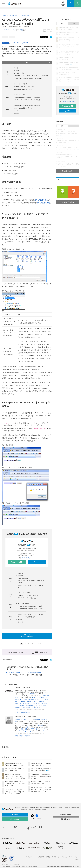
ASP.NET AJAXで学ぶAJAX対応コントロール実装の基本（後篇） (24, 672)
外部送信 (77, 859)
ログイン (36, 562)
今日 (62, 24)
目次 (38, 63)
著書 (22, 729)
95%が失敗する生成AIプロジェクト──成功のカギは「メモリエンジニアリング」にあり (15, 784)
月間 (73, 24)
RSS (33, 729)
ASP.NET (5, 37)
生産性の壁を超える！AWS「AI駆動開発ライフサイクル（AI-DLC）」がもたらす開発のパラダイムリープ (41, 789)
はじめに (17, 68)
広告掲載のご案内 (66, 819)
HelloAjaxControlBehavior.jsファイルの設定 (28, 100)
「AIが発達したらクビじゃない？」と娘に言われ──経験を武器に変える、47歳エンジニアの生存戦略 (15, 791)
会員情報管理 (41, 857)
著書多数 (37, 707)
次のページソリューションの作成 (27, 636)
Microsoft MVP (30, 694)
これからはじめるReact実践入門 (28, 705)
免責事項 (48, 857)
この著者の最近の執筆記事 (22, 712)
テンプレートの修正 (20, 95)
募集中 (28, 727)
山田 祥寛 (21, 30)
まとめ (16, 111)
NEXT (40, 644)
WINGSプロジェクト (22, 720)
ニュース (73, 126)
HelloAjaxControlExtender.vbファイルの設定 (28, 97)
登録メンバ (40, 725)
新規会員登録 (17, 562)
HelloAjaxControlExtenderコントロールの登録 (27, 105)
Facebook (46, 731)
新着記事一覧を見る (68, 171)
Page (7, 86)
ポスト (43, 37)
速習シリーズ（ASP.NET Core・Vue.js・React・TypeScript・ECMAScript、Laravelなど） (32, 701)
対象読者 (17, 71)
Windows (12, 37)
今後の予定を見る (68, 202)
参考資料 (17, 113)
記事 (26, 729)
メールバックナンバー (27, 558)
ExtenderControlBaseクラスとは (23, 89)
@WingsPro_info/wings (25, 731)
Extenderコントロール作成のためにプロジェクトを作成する (31, 76)
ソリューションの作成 (20, 84)
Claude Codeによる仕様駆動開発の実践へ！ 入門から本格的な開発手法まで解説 (41, 776)
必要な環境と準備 (19, 73)
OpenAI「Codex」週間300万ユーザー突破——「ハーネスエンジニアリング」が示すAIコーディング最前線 (15, 776)
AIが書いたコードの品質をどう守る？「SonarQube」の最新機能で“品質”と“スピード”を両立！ (67, 156)
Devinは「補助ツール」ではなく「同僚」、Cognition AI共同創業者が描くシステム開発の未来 (67, 133)
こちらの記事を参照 (41, 200)
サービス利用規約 (62, 857)
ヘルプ (25, 857)
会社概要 (54, 857)
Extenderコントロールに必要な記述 (24, 86)
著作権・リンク (32, 857)
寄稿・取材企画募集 (66, 815)
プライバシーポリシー (74, 857)
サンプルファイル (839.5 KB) (20, 43)
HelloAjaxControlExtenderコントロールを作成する (28, 78)
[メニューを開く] (4, 4)
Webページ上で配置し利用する (23, 108)
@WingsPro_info (40, 729)
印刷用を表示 (7, 660)
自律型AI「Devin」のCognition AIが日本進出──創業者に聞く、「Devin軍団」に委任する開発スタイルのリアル (68, 165)
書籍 (40, 827)
